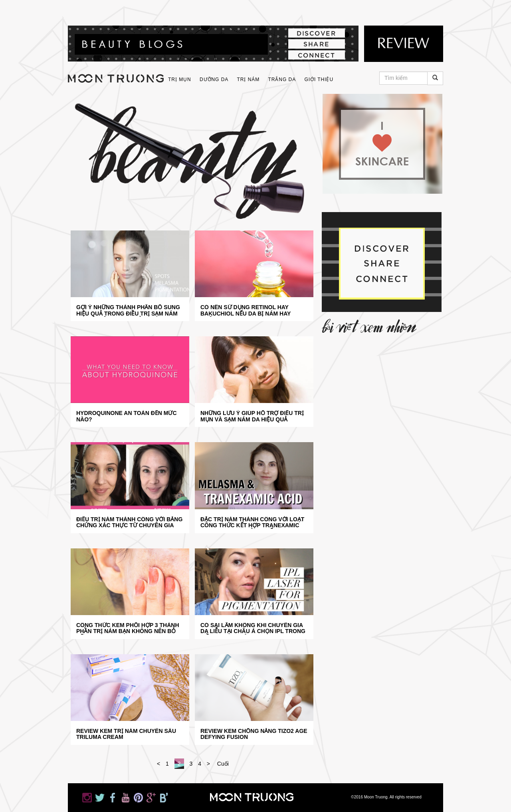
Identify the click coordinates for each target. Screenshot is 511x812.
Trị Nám (249, 79)
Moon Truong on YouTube (133, 11)
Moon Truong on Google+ (165, 11)
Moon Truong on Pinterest (149, 11)
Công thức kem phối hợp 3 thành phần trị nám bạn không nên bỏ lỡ (128, 628)
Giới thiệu (319, 79)
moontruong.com (116, 78)
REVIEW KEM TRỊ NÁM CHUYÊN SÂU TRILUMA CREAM (126, 734)
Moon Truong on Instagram (85, 11)
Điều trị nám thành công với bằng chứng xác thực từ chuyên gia (129, 522)
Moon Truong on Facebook (117, 11)
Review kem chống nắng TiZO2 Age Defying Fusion (254, 734)
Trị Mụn (180, 79)
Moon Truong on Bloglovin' (181, 11)
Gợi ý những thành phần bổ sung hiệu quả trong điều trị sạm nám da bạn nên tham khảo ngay (128, 311)
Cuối (223, 764)
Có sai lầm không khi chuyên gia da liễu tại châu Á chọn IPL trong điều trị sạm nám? (253, 628)
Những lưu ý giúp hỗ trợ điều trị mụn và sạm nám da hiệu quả (252, 416)
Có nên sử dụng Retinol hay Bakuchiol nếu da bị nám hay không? (246, 311)
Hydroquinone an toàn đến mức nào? (127, 416)
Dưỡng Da (214, 79)
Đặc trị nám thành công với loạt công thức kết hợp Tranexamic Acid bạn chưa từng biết (252, 523)
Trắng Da (282, 79)
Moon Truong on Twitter (101, 11)
